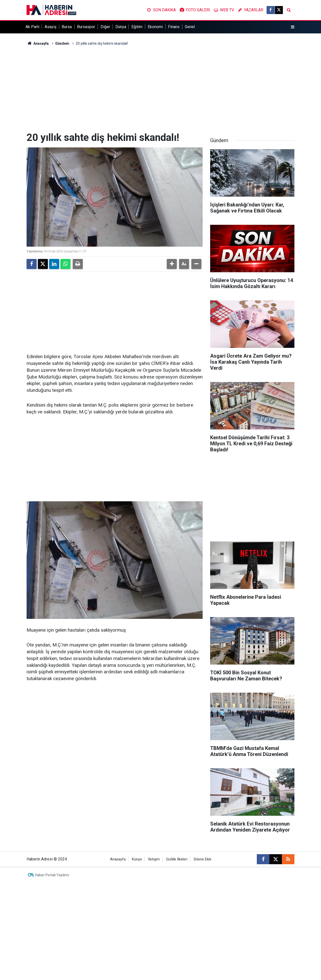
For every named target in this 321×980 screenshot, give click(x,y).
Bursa (67, 27)
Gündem (62, 43)
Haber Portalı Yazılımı (52, 875)
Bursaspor (86, 27)
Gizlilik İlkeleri (177, 859)
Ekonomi (155, 27)
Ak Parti (32, 27)
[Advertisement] (160, 89)
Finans (174, 27)
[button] (172, 264)
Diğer (105, 27)
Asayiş (51, 27)
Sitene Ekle (203, 859)
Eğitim (137, 27)
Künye (137, 859)
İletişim (154, 859)
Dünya (121, 27)
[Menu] (293, 27)
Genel (190, 27)
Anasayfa (38, 43)
